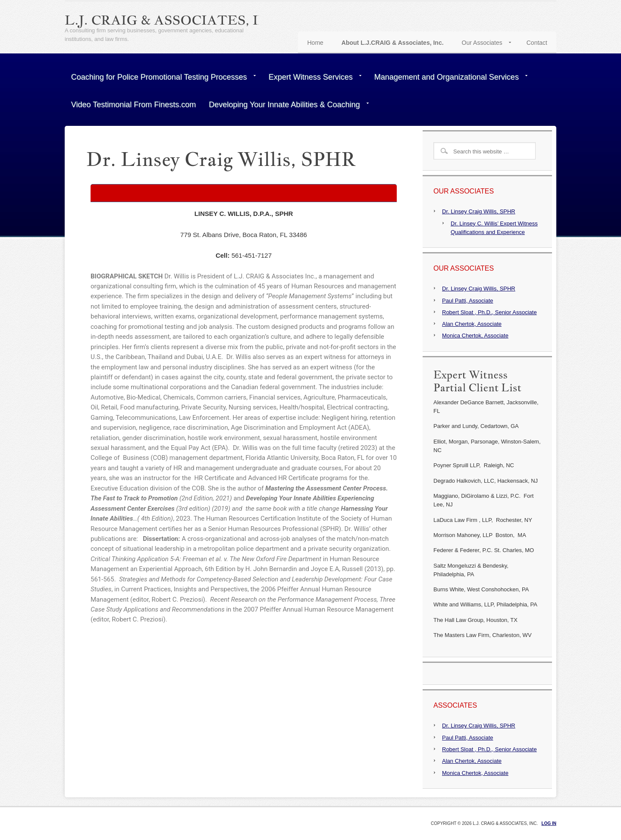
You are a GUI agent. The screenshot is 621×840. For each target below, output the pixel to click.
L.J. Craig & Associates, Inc (172, 20)
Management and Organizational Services (448, 79)
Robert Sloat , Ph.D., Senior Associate (489, 312)
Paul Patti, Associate (468, 301)
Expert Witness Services (312, 79)
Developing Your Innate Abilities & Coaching (285, 106)
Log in (549, 823)
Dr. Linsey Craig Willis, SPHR (479, 211)
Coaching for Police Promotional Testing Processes (160, 79)
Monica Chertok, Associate (475, 336)
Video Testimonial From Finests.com (133, 105)
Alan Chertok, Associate (472, 324)
